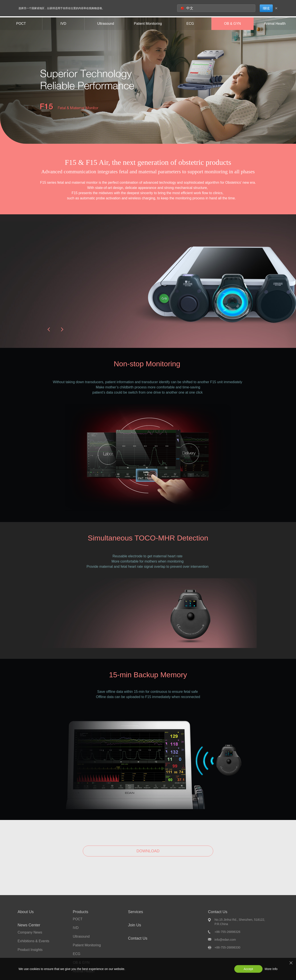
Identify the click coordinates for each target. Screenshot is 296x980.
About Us (26, 912)
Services (136, 912)
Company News (30, 932)
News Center (29, 925)
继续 (266, 8)
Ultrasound (106, 24)
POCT (21, 24)
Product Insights (30, 950)
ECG (190, 24)
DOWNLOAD (148, 851)
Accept (248, 969)
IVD (63, 24)
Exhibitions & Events (33, 941)
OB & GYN (232, 24)
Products (81, 912)
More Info (271, 969)
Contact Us (138, 938)
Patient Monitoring (148, 24)
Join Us (135, 925)
